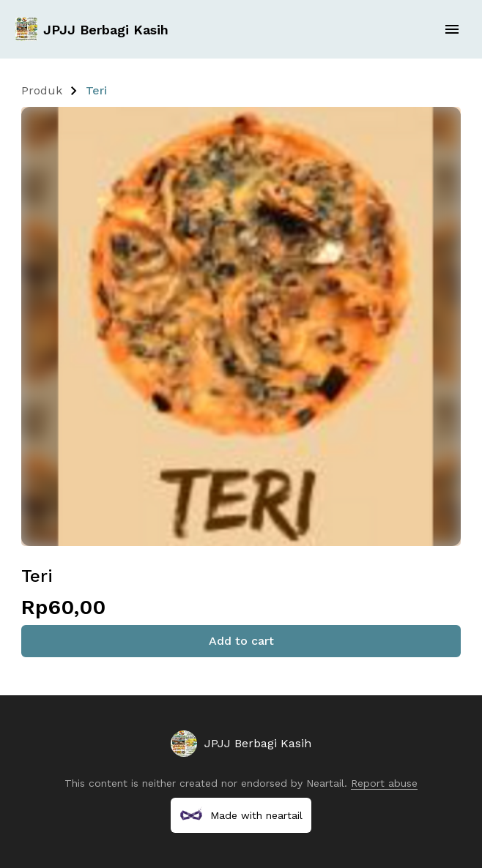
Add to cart (241, 641)
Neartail (325, 783)
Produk (42, 90)
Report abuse (384, 783)
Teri (96, 90)
